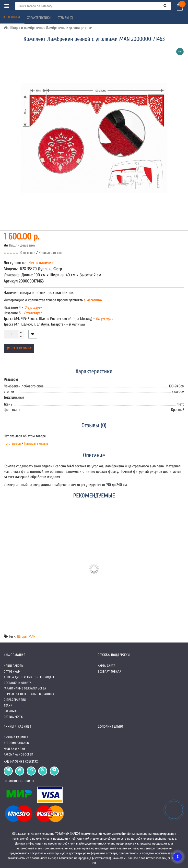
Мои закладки (14, 749)
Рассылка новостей (18, 754)
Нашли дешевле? (22, 245)
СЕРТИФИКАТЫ (14, 717)
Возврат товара (109, 671)
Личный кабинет (16, 737)
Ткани (8, 705)
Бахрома (10, 711)
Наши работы (14, 666)
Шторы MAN (26, 636)
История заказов (16, 743)
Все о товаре (12, 17)
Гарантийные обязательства (25, 688)
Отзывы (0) (66, 18)
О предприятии (15, 700)
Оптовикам (12, 671)
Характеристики (39, 18)
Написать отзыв (50, 253)
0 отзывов (27, 253)
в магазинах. (93, 300)
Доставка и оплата (18, 683)
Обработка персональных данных (29, 694)
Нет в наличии (19, 348)
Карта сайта (107, 666)
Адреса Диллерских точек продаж (29, 677)
